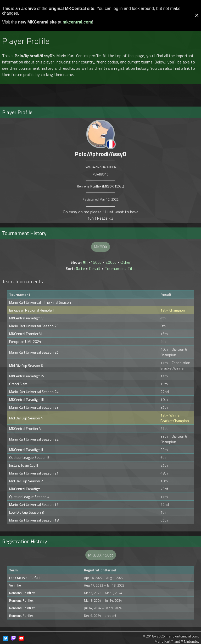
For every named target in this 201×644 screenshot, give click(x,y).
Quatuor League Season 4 (29, 497)
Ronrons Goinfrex (22, 593)
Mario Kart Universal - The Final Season (40, 302)
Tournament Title (120, 268)
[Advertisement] (100, 93)
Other (125, 262)
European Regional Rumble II (32, 310)
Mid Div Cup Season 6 (26, 365)
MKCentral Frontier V (25, 428)
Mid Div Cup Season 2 (26, 481)
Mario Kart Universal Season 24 (34, 392)
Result (95, 268)
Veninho (15, 585)
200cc (111, 262)
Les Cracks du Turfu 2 (25, 578)
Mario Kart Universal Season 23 (34, 407)
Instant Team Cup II (24, 465)
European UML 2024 (25, 341)
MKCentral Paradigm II (26, 450)
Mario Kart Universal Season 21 (34, 473)
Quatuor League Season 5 (29, 457)
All (85, 262)
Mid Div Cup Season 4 (26, 418)
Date (80, 268)
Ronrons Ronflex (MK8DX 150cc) (100, 186)
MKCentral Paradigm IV (27, 376)
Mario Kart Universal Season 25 (34, 352)
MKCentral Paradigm (25, 489)
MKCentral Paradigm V (26, 318)
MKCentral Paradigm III (26, 399)
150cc (96, 262)
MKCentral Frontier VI (26, 334)
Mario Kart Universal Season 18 (34, 520)
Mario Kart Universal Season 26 (34, 326)
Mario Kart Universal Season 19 (34, 504)
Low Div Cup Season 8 (26, 512)
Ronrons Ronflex (21, 600)
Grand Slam (18, 384)
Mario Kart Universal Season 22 (34, 439)
